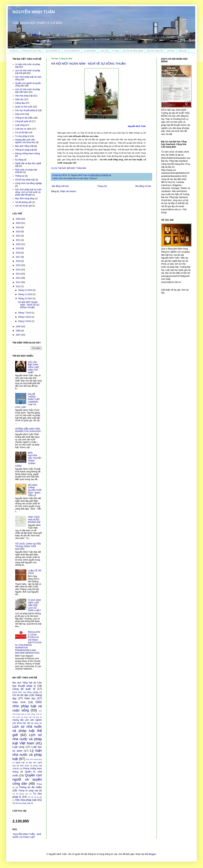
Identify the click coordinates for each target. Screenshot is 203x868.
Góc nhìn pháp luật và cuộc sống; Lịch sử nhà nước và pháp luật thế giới (28, 192)
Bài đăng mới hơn (60, 186)
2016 (19, 261)
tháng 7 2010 (25, 313)
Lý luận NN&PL (90, 51)
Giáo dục (171, 51)
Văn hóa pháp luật (24, 96)
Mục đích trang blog (25, 198)
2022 (19, 236)
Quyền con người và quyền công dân (27, 779)
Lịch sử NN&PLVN (72, 51)
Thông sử (93, 178)
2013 (19, 274)
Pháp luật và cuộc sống (31, 51)
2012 (19, 278)
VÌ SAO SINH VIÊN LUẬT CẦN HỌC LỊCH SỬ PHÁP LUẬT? (34, 605)
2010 (19, 286)
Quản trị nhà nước (24, 107)
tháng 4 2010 (25, 317)
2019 (19, 248)
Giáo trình (20, 114)
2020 (19, 244)
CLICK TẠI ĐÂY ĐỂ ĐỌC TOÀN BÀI (69, 168)
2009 (19, 326)
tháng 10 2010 (25, 298)
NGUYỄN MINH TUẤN (34, 12)
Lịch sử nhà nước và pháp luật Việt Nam (28, 91)
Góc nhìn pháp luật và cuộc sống (73, 178)
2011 (19, 282)
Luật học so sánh (23, 129)
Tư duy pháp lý (22, 136)
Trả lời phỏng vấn (23, 202)
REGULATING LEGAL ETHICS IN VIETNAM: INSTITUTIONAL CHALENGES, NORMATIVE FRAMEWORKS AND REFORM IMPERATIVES (28, 642)
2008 (19, 331)
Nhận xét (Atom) (68, 191)
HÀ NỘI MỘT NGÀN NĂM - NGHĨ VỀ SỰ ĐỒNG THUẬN (88, 64)
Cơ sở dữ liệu (22, 132)
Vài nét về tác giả (23, 206)
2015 (19, 265)
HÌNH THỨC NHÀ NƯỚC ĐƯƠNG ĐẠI (34, 520)
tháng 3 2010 (25, 321)
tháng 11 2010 (25, 294)
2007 (19, 335)
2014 (19, 270)
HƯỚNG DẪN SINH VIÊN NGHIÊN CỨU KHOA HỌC (28, 430)
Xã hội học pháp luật (25, 180)
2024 (19, 227)
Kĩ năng (116, 51)
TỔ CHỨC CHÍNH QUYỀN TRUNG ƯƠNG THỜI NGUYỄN (28, 546)
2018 (19, 253)
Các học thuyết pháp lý (26, 110)
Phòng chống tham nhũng (28, 153)
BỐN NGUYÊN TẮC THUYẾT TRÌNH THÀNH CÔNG (28, 459)
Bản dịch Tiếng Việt (155, 51)
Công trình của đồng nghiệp (29, 183)
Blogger (152, 854)
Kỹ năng (19, 160)
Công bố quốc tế (23, 121)
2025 (19, 223)
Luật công (104, 51)
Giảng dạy (183, 51)
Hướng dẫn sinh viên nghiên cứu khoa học (25, 141)
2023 (19, 232)
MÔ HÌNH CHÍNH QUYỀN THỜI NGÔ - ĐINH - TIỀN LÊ (35, 490)
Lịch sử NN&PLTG (53, 51)
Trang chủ (14, 51)
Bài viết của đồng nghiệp (133, 51)
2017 (19, 257)
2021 (19, 240)
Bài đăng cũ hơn (143, 186)
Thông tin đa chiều (24, 118)
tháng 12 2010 (25, 290)
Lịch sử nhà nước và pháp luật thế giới (27, 731)
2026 (19, 219)
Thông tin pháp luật (24, 150)
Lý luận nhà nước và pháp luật (27, 755)
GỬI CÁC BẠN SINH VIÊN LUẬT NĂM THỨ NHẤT (33, 367)
